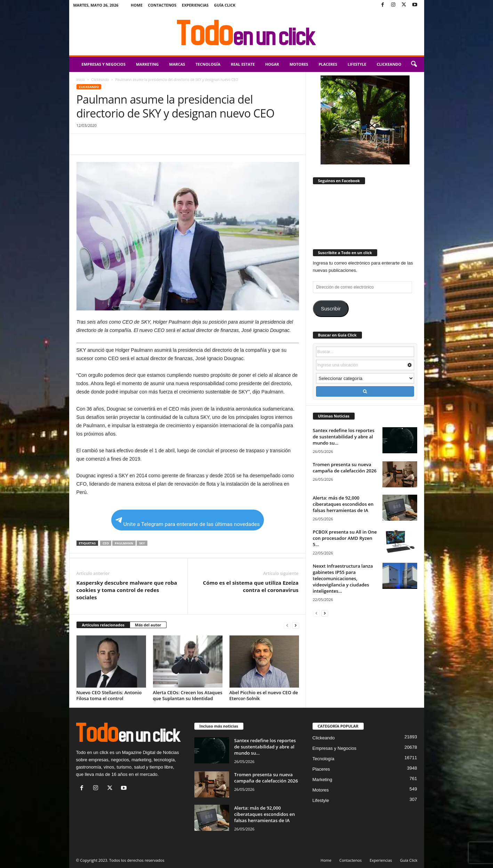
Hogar (272, 64)
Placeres (328, 64)
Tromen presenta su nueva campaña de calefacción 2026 (345, 468)
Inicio (81, 80)
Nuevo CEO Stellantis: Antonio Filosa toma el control (109, 695)
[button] (414, 64)
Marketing (147, 64)
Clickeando (389, 64)
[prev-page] (287, 625)
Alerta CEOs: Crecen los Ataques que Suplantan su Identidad (188, 695)
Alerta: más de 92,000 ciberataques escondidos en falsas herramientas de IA (343, 504)
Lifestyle (357, 64)
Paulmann (124, 543)
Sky (142, 543)
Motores (299, 64)
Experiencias (195, 5)
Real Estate (243, 64)
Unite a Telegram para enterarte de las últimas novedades (188, 522)
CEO (106, 543)
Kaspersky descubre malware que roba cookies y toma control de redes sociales (127, 590)
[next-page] (296, 625)
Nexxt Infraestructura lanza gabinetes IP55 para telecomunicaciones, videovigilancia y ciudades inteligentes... (343, 578)
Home (137, 5)
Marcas (177, 64)
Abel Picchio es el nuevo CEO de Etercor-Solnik (264, 695)
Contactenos (162, 5)
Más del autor (148, 625)
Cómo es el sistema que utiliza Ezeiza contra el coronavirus (251, 586)
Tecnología (208, 64)
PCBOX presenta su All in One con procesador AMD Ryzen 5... (345, 538)
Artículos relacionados (103, 625)
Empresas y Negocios (104, 64)
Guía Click (225, 5)
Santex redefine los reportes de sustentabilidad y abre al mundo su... (344, 437)
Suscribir (331, 309)
